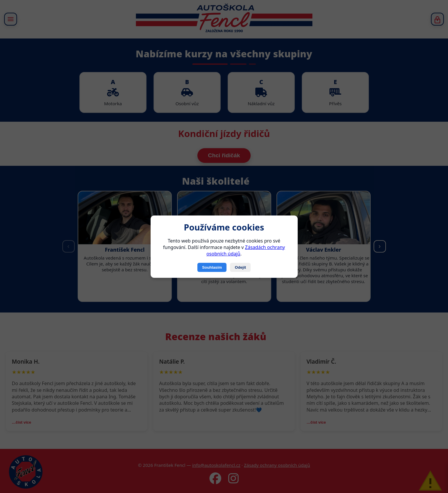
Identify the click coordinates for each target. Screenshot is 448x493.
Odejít (240, 267)
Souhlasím (212, 267)
